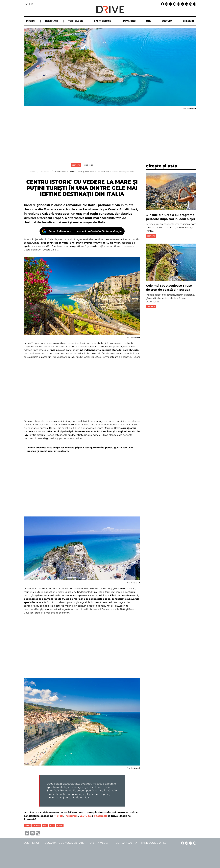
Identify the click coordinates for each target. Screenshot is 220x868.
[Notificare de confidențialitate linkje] (186, 4)
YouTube (85, 816)
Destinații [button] (51, 21)
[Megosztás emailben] (32, 833)
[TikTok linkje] (170, 4)
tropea (28, 826)
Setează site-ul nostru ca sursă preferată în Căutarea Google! (85, 231)
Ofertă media (99, 843)
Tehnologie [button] (76, 21)
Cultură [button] (167, 21)
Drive (32, 172)
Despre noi (31, 843)
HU (31, 4)
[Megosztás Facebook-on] (27, 833)
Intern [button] (30, 21)
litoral (60, 826)
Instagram (71, 816)
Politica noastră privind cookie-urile (140, 843)
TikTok (58, 816)
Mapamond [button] (129, 21)
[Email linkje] (178, 4)
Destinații (76, 165)
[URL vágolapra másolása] (38, 833)
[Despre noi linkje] (182, 4)
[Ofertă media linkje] (190, 4)
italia (45, 826)
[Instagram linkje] (166, 4)
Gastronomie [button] (102, 21)
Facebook (101, 816)
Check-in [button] (188, 21)
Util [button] (149, 21)
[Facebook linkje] (162, 4)
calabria (37, 826)
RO (26, 4)
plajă (52, 826)
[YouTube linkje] (174, 4)
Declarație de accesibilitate (64, 843)
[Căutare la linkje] (194, 4)
